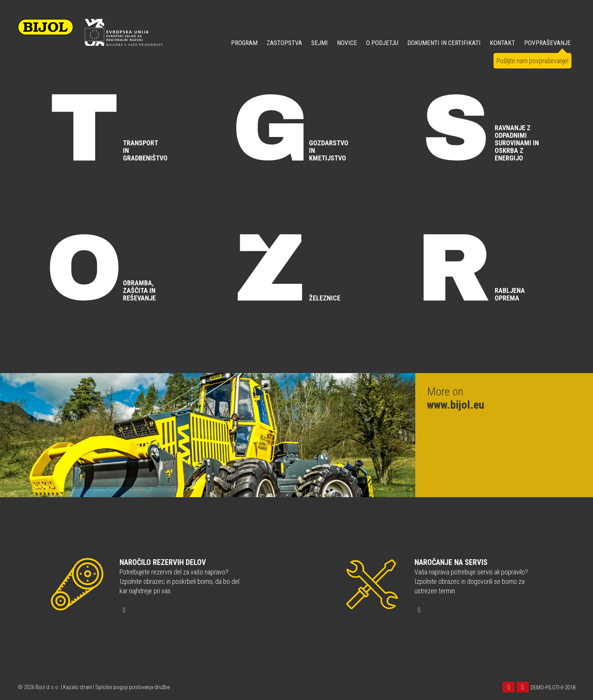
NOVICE (347, 43)
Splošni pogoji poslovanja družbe (133, 687)
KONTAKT (502, 43)
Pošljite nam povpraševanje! (532, 61)
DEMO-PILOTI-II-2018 (553, 688)
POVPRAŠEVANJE (547, 43)
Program (244, 43)
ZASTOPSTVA (284, 43)
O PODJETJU (382, 43)
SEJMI (320, 43)
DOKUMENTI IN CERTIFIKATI (444, 43)
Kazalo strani (78, 687)
